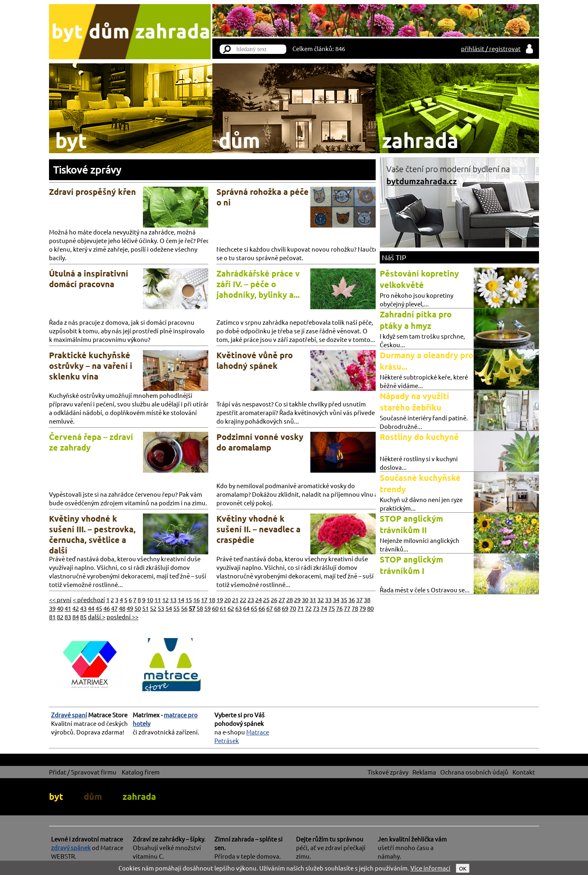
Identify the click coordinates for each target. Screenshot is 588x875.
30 (305, 599)
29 (297, 599)
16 (196, 599)
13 (173, 599)
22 (243, 599)
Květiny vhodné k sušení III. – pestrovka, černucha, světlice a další (92, 534)
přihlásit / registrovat (491, 48)
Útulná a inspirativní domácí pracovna (89, 279)
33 (328, 599)
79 (363, 608)
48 (122, 608)
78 (355, 608)
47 (114, 608)
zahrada (139, 796)
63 (238, 608)
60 (215, 608)
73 (316, 608)
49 (130, 608)
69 (285, 608)
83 (68, 617)
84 (76, 617)
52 (153, 608)
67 (269, 608)
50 (138, 608)
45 (99, 608)
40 (60, 608)
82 (60, 617)
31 (313, 599)
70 (293, 608)
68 (277, 608)
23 (251, 599)
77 (347, 608)
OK (463, 868)
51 (145, 608)
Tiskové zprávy (87, 170)
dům (93, 796)
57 (192, 608)
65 (254, 608)
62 (231, 608)
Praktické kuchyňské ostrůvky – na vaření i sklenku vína (91, 366)
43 (83, 608)
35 (344, 599)
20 (227, 599)
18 (212, 599)
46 (107, 608)
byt (56, 796)
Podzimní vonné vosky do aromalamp (260, 442)
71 (301, 608)
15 (189, 599)
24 (258, 599)
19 (220, 599)
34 (336, 599)
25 (266, 599)
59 (207, 608)
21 (235, 599)
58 (200, 608)
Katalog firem (141, 772)
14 (181, 599)
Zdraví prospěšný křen (92, 192)
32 (321, 599)
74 (324, 608)
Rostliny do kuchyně (419, 437)
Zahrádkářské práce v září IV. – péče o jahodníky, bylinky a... (258, 284)
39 (52, 608)
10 (150, 599)
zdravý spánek (71, 847)
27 (282, 599)
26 (274, 599)
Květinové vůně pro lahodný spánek (255, 360)
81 (52, 617)
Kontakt (524, 772)
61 (223, 608)
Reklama (424, 772)
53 (161, 608)
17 (204, 599)
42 (76, 608)
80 (370, 608)
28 (290, 599)
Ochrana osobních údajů (474, 772)
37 (359, 599)
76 (339, 608)
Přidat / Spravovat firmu (83, 772)
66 (262, 608)
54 (169, 608)
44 (91, 608)
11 (158, 599)
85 (83, 617)
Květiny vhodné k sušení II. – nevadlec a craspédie (258, 529)
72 (308, 608)
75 (332, 608)
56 (184, 608)
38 (367, 599)
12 (165, 599)
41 (68, 608)
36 (352, 599)
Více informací (430, 868)
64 (246, 608)
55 (176, 608)
